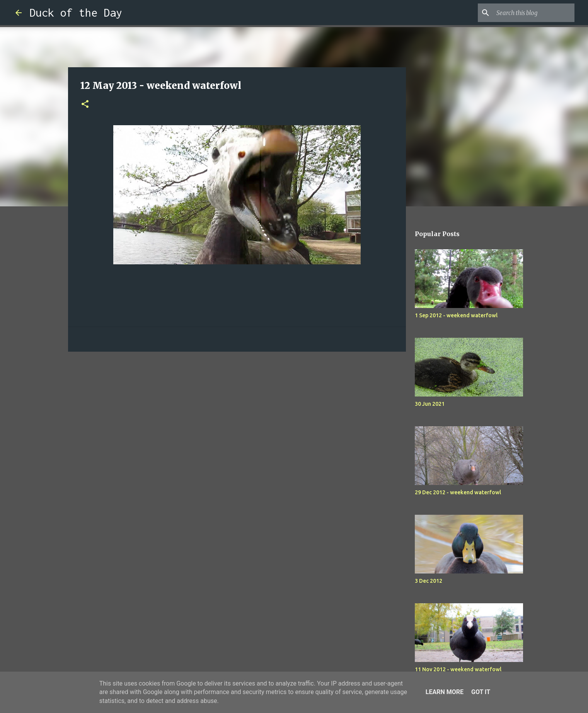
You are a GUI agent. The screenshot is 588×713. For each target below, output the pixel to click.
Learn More (445, 692)
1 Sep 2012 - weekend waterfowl (456, 315)
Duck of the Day (76, 13)
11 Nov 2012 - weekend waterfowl (458, 669)
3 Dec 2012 (429, 581)
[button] (85, 105)
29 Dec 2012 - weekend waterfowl (458, 492)
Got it (481, 692)
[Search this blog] (534, 13)
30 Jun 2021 (430, 404)
